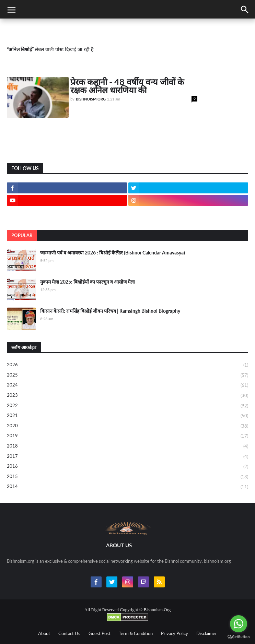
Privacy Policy (175, 633)
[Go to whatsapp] (239, 624)
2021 (127, 416)
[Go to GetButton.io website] (239, 637)
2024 (127, 385)
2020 (127, 426)
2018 (127, 446)
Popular (22, 235)
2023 (127, 396)
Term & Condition (136, 633)
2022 (127, 406)
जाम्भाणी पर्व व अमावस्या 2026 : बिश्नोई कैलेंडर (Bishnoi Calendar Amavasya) (113, 253)
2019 (127, 436)
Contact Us (69, 633)
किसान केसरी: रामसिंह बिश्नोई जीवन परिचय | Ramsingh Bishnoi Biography (110, 311)
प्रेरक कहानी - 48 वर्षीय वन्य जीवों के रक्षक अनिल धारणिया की (127, 86)
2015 (127, 477)
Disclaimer (207, 633)
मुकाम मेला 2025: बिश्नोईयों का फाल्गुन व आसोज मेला (88, 282)
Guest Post (100, 633)
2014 (127, 487)
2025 (127, 375)
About (44, 633)
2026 (127, 365)
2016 (127, 467)
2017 (127, 457)
